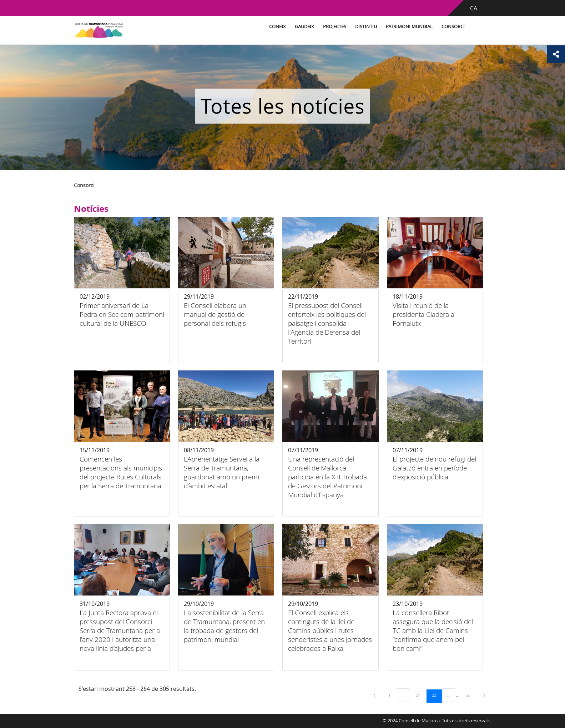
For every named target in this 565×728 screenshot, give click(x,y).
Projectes (335, 27)
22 (437, 695)
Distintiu (366, 27)
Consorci (453, 27)
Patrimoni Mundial (409, 27)
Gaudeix (304, 27)
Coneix (278, 27)
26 (471, 695)
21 (420, 695)
